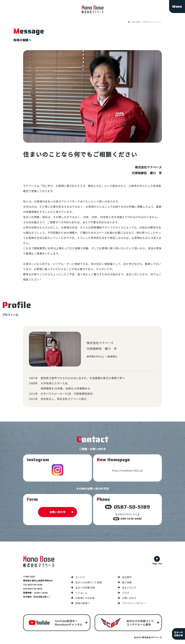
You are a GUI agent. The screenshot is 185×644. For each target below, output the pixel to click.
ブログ (126, 593)
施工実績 (127, 582)
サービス (80, 577)
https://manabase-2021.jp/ (128, 470)
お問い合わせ (58, 512)
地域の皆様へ (83, 603)
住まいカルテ (129, 587)
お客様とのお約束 (85, 598)
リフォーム (81, 593)
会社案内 (127, 577)
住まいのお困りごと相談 (89, 582)
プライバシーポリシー (134, 603)
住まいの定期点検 (85, 587)
